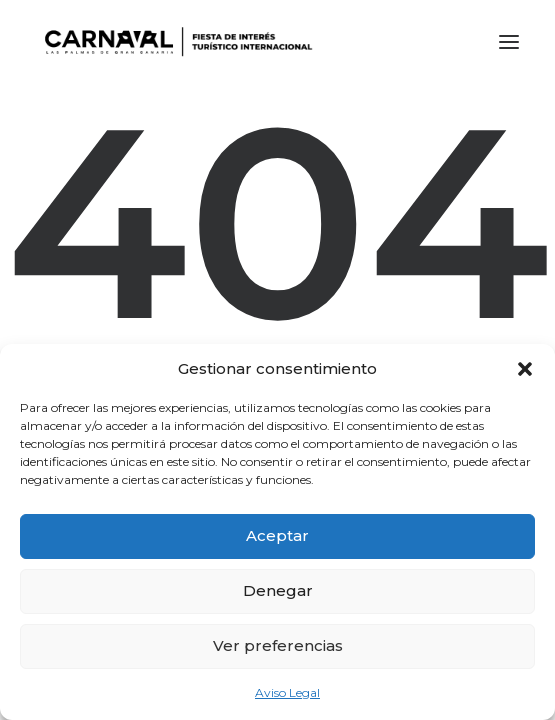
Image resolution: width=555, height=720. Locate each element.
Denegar (278, 590)
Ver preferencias (278, 645)
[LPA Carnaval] (174, 42)
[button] (525, 369)
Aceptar (277, 535)
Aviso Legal (287, 692)
